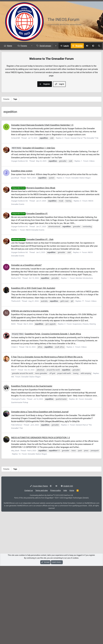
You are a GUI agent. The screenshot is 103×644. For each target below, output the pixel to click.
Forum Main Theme (39, 564)
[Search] (99, 46)
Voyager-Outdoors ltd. (20, 239)
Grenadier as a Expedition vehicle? (26, 343)
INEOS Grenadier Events (35, 308)
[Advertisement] (51, 70)
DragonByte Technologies (73, 576)
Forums (24, 46)
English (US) (67, 564)
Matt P (14, 448)
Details (86, 576)
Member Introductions (84, 356)
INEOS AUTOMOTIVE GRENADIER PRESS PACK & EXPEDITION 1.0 (41, 516)
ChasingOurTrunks (18, 477)
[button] (93, 46)
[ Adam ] (14, 425)
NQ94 (13, 402)
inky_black (15, 529)
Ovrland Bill (15, 216)
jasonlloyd (15, 256)
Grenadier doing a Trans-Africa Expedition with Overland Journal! (40, 490)
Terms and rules (42, 568)
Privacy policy (56, 568)
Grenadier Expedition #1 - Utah (32, 317)
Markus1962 (16, 356)
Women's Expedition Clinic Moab (33, 266)
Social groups (45, 46)
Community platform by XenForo (51, 573)
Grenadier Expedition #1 (29, 292)
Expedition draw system (22, 249)
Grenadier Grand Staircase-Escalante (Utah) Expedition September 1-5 (42, 203)
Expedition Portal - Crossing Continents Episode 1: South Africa (46, 412)
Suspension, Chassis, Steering (84, 402)
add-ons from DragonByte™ (45, 576)
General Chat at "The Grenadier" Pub (84, 216)
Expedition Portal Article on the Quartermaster (32, 464)
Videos (92, 239)
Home (9, 46)
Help (65, 568)
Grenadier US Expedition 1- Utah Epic (33, 226)
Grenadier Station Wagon (81, 256)
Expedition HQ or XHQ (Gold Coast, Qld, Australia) (33, 366)
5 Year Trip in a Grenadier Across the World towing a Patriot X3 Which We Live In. (47, 435)
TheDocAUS (16, 379)
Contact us (29, 568)
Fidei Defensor (17, 503)
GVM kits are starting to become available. (30, 389)
